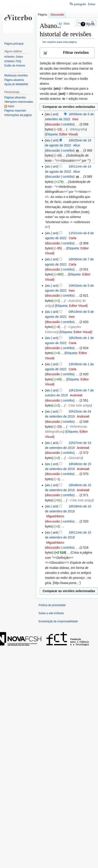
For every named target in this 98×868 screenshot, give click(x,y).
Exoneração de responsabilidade (58, 621)
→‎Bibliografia (77, 129)
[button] (67, 53)
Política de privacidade (52, 605)
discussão (53, 124)
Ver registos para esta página (60, 42)
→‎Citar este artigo (78, 405)
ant (55, 114)
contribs (68, 124)
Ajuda (90, 24)
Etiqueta (52, 134)
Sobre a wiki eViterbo (51, 613)
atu (48, 140)
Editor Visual (68, 134)
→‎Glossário (74, 458)
